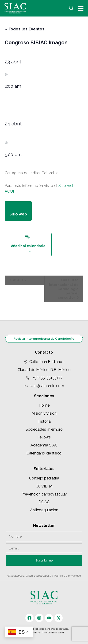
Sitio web (67, 186)
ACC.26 (19, 280)
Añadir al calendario (28, 246)
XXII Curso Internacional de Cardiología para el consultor (64, 289)
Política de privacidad (67, 576)
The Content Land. (54, 633)
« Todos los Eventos (25, 29)
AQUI (9, 191)
